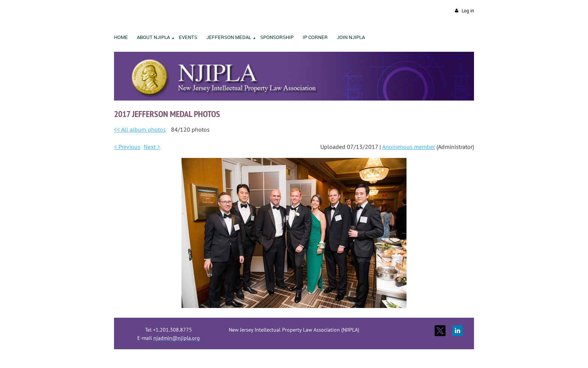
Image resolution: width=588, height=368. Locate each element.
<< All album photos (140, 129)
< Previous (127, 147)
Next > (152, 147)
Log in (468, 11)
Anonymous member (409, 147)
